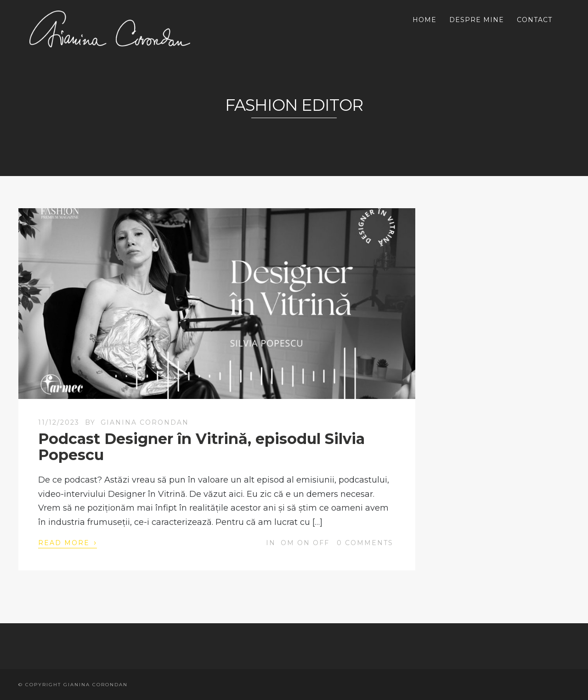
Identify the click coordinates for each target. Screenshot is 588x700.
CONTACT (534, 20)
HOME (424, 20)
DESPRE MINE (477, 20)
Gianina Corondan (145, 422)
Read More (68, 542)
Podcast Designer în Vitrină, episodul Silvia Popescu (201, 447)
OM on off (305, 543)
